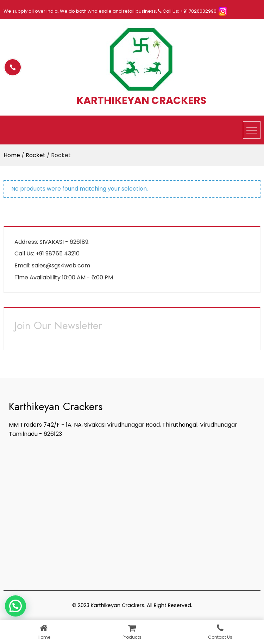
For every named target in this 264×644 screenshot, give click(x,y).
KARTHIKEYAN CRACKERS (141, 100)
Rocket (36, 155)
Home (12, 155)
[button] (15, 606)
